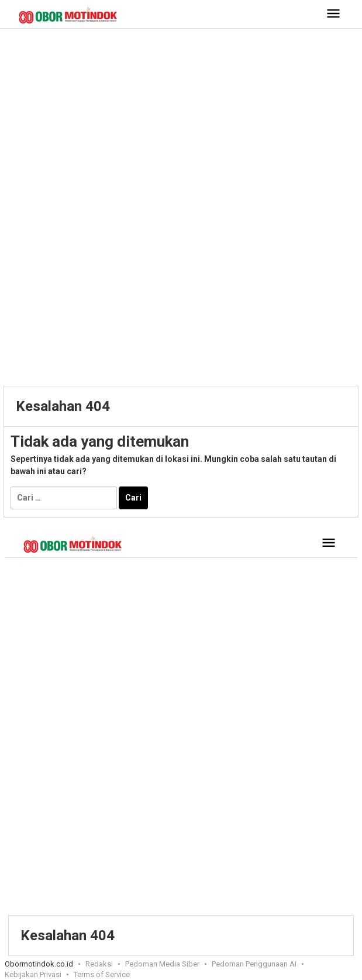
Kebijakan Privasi (33, 974)
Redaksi (99, 964)
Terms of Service (102, 974)
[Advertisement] (181, 122)
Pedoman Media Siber (162, 964)
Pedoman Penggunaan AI (254, 964)
